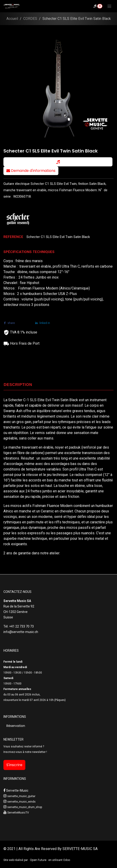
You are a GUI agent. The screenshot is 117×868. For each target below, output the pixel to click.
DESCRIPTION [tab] (18, 385)
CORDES (30, 19)
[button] (58, 162)
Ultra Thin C (88, 469)
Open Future (38, 860)
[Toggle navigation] (109, 6)
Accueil (12, 19)
